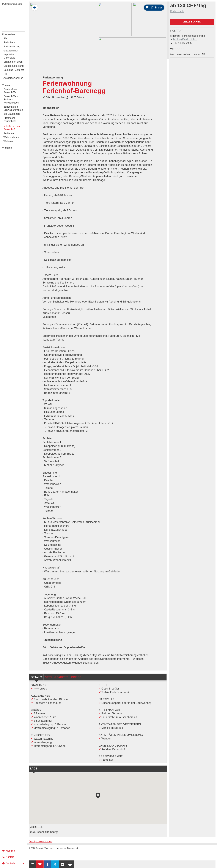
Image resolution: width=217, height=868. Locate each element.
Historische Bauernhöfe (10, 119)
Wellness (8, 141)
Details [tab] (36, 677)
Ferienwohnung (12, 47)
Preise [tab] (76, 677)
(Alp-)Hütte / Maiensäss (10, 56)
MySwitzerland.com (12, 4)
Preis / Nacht (177, 11)
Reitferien (9, 133)
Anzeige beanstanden (40, 842)
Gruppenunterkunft (13, 66)
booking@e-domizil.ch (184, 39)
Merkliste (9, 851)
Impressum (61, 848)
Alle (6, 38)
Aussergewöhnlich (13, 78)
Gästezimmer (11, 51)
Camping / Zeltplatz (14, 70)
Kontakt (8, 857)
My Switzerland (14, 18)
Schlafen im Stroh (13, 62)
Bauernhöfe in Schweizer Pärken (13, 108)
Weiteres (7, 148)
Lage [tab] (34, 769)
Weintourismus (11, 137)
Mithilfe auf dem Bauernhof (12, 128)
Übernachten (9, 34)
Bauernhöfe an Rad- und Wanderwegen (11, 100)
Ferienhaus (9, 42)
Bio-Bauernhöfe (12, 114)
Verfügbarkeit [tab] (57, 677)
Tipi (5, 74)
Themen (7, 85)
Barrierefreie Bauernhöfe (10, 91)
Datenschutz (73, 848)
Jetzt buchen (192, 22)
